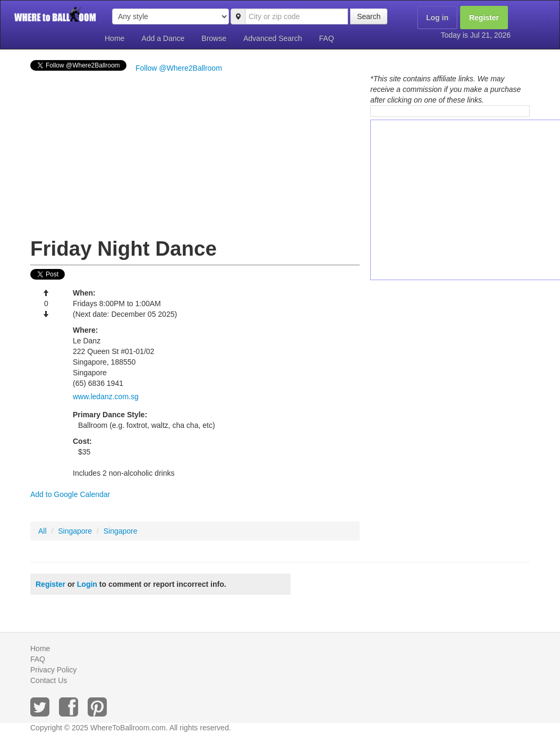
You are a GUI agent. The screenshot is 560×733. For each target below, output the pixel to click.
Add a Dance (163, 38)
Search (369, 16)
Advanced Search (273, 38)
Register (484, 18)
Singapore (75, 531)
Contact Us (49, 680)
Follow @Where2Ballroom (179, 68)
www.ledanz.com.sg (106, 397)
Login (87, 584)
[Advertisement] (195, 153)
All (43, 531)
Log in (437, 18)
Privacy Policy (53, 670)
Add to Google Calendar (70, 494)
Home (114, 38)
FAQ (327, 38)
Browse (214, 38)
